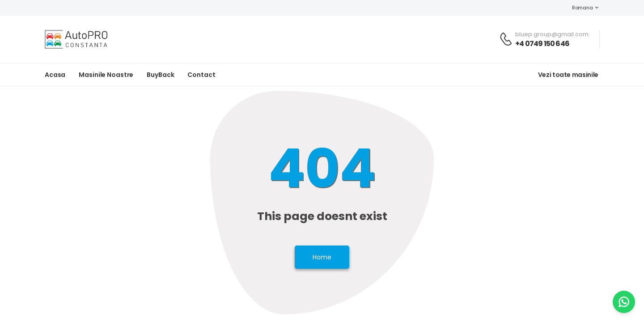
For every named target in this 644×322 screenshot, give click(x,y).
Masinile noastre (106, 75)
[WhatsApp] (624, 302)
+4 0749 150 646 (542, 44)
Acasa (55, 75)
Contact (201, 75)
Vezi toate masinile (568, 75)
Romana (578, 8)
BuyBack (160, 75)
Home (322, 257)
